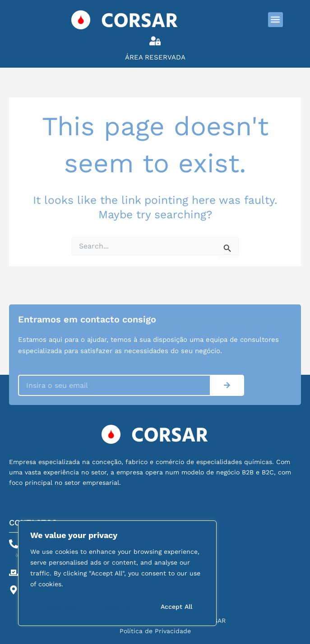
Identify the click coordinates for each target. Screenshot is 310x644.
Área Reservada (155, 57)
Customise (59, 607)
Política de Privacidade (155, 631)
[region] (117, 573)
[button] (275, 20)
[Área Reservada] (155, 41)
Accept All (176, 607)
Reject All (118, 607)
